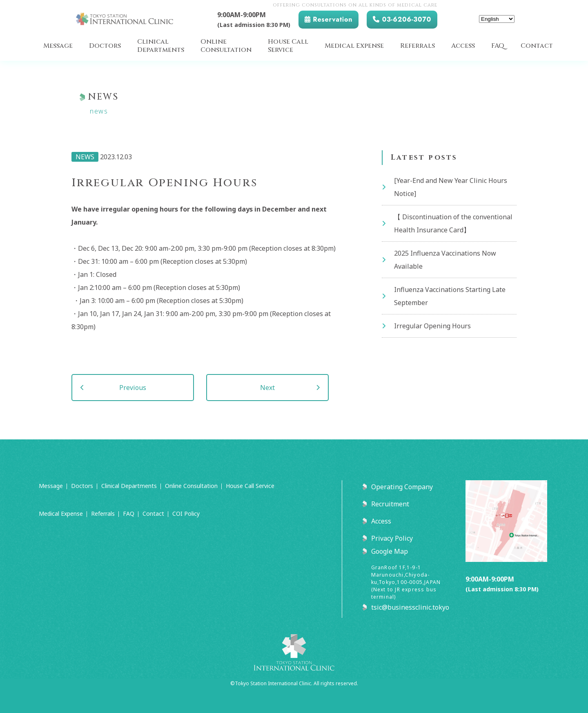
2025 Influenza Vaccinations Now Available (445, 260)
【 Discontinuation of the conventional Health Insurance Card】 (453, 223)
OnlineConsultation (226, 46)
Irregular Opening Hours (432, 326)
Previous (133, 388)
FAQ (498, 46)
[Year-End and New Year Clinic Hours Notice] (451, 187)
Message (58, 46)
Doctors (105, 46)
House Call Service (250, 486)
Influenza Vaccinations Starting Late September (450, 296)
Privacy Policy (392, 538)
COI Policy (186, 514)
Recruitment (390, 504)
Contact (537, 46)
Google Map (390, 551)
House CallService (288, 46)
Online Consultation (191, 486)
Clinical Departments (129, 486)
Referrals (418, 46)
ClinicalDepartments (161, 46)
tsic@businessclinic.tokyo (410, 607)
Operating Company (402, 487)
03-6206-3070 (402, 19)
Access (463, 46)
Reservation (329, 19)
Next (267, 388)
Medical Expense (354, 46)
